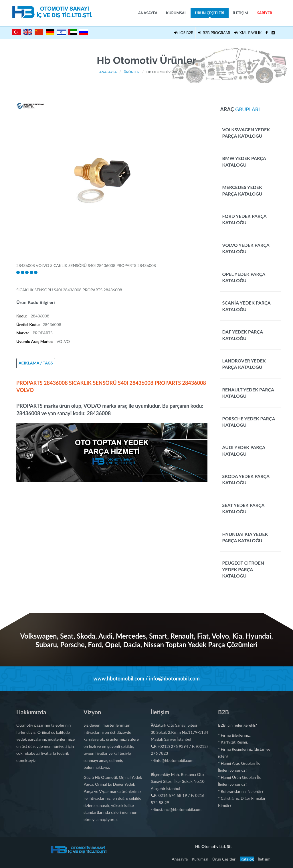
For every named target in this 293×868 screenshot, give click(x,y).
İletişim (240, 13)
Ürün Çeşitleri (209, 14)
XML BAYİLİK (248, 33)
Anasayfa (148, 13)
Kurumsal (176, 13)
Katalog (247, 859)
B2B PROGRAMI (214, 33)
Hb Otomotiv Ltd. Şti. (214, 846)
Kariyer (264, 13)
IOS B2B (184, 33)
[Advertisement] (112, 522)
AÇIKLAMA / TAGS (36, 363)
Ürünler (131, 72)
